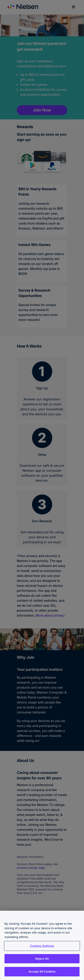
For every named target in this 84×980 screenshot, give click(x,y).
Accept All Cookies (42, 971)
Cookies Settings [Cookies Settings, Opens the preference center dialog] (42, 946)
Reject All (42, 959)
